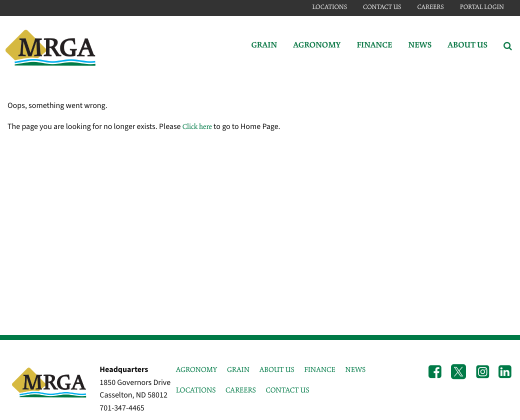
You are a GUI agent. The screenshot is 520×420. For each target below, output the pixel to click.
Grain (264, 46)
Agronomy (317, 46)
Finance (374, 46)
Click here (197, 127)
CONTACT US (287, 390)
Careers (430, 7)
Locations (329, 7)
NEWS (355, 370)
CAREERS (241, 390)
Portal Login (482, 7)
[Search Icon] (508, 46)
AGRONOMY (197, 370)
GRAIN (238, 370)
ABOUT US (277, 370)
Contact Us (382, 7)
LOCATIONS (196, 390)
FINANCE (319, 370)
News (420, 46)
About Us (467, 46)
